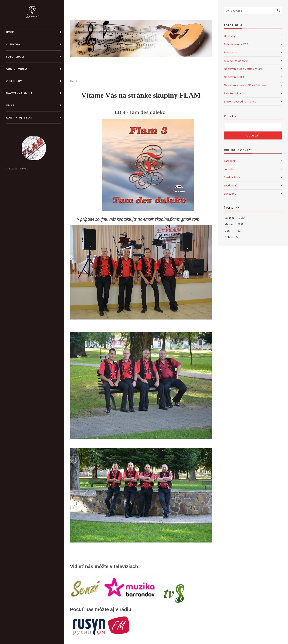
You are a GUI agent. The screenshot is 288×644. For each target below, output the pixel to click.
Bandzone (230, 194)
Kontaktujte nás (19, 117)
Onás (10, 105)
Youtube (229, 169)
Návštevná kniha (19, 93)
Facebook (230, 161)
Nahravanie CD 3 (234, 77)
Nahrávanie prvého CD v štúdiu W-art (246, 85)
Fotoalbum (15, 57)
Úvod (10, 32)
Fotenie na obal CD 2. (236, 44)
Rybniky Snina (232, 93)
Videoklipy (14, 81)
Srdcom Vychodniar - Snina (240, 102)
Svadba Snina (232, 177)
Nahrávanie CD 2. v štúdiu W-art (243, 69)
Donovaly (230, 36)
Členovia (13, 44)
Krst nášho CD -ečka (236, 61)
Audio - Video (16, 69)
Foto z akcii (231, 52)
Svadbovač (230, 185)
